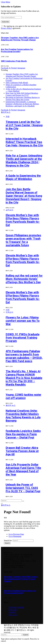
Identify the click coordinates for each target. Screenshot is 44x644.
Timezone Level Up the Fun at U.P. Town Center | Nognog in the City (24, 125)
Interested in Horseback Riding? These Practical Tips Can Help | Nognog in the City (24, 142)
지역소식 (9, 312)
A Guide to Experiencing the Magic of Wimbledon (23, 177)
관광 (8, 117)
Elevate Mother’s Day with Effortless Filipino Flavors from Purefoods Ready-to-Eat (23, 220)
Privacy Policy (6, 28)
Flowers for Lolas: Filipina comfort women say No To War (23, 321)
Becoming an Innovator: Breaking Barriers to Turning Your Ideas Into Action (23, 98)
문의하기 (12, 612)
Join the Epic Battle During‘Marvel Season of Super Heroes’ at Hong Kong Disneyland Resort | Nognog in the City (24, 196)
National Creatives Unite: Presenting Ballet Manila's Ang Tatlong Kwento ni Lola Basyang (23, 416)
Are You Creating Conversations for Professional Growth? (17, 50)
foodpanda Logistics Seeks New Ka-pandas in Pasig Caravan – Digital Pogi (23, 434)
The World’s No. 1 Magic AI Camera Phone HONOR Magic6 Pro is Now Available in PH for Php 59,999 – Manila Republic (24, 378)
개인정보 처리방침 (16, 607)
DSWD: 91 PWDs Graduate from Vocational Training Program (23, 338)
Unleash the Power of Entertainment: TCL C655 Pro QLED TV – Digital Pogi (23, 488)
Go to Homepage (15, 536)
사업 (8, 310)
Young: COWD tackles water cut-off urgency (23, 396)
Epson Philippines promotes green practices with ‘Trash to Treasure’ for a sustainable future (23, 240)
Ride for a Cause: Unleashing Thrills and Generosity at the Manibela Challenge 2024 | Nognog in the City (24, 161)
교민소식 (9, 210)
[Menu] (2, 503)
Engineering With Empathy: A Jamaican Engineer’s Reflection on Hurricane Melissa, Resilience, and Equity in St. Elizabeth (22, 104)
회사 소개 (13, 615)
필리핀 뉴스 (11, 405)
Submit (26, 635)
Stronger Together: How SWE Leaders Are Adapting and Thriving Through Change (20, 39)
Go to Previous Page (16, 534)
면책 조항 (13, 610)
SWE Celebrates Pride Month (14, 61)
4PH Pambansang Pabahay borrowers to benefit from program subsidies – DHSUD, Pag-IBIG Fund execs (24, 356)
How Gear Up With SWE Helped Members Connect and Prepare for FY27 (22, 94)
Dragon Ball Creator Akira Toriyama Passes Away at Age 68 (22, 451)
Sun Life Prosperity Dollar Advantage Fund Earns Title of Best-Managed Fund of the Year (23, 470)
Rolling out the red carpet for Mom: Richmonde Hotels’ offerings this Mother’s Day (24, 279)
